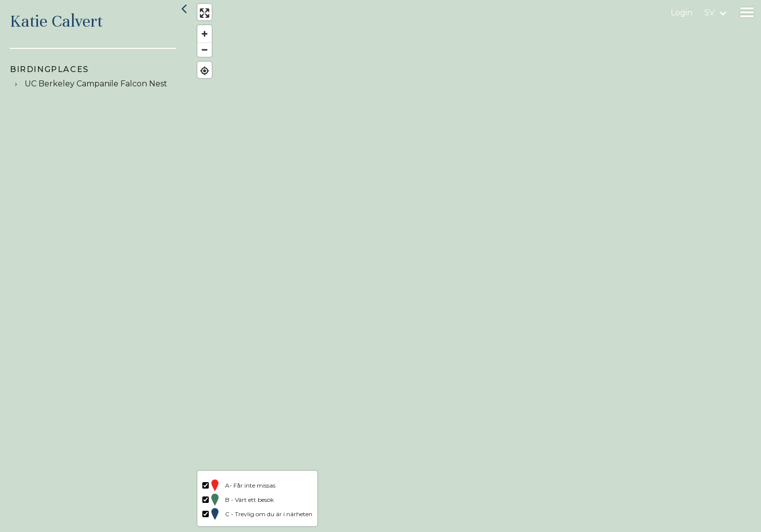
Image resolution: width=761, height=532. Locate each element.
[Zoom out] (204, 51)
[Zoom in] (204, 35)
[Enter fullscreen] (204, 14)
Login (682, 13)
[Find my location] (204, 71)
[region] (476, 266)
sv (709, 13)
